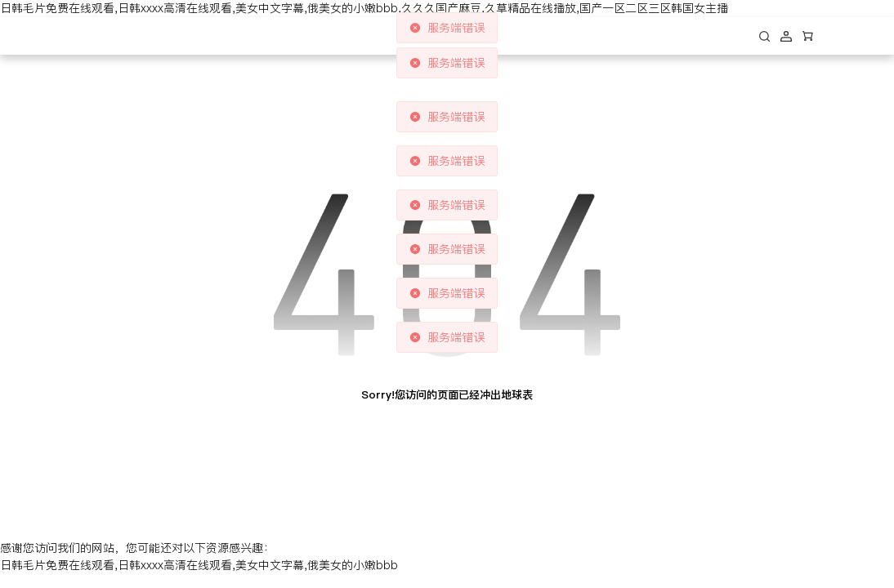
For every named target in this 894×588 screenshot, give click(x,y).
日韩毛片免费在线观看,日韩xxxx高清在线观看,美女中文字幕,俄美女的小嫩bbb (199, 565)
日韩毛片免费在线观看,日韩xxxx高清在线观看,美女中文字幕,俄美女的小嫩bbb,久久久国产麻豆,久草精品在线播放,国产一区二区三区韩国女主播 (364, 8)
